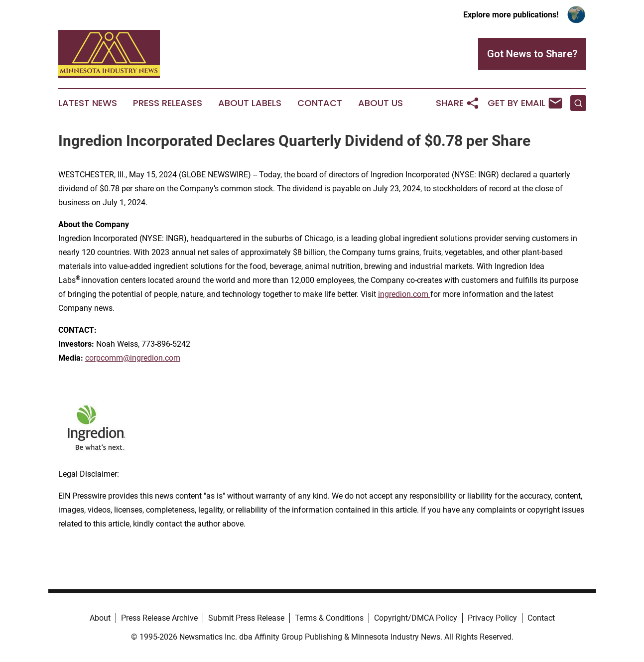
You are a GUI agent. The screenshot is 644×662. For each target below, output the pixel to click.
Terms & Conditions (329, 618)
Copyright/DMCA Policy (416, 618)
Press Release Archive (159, 618)
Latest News (88, 103)
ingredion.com (404, 294)
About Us (381, 103)
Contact (320, 103)
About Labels (250, 103)
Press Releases (168, 103)
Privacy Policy (492, 618)
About (100, 618)
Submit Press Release (246, 618)
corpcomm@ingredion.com (133, 358)
